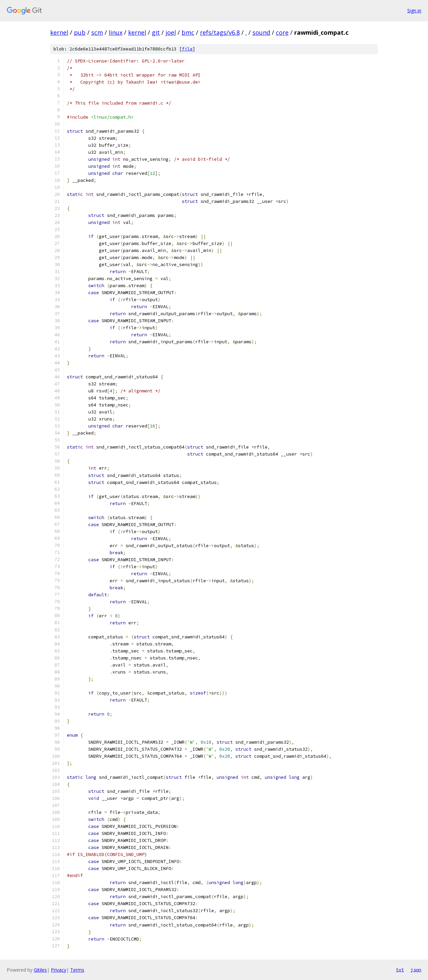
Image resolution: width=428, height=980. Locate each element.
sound (261, 32)
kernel (59, 32)
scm (97, 32)
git (156, 32)
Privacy (59, 970)
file (187, 49)
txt (400, 970)
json (416, 970)
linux (116, 32)
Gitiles (40, 970)
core (282, 32)
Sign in (414, 11)
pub (80, 32)
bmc (188, 32)
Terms (77, 970)
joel (171, 32)
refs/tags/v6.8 (220, 32)
